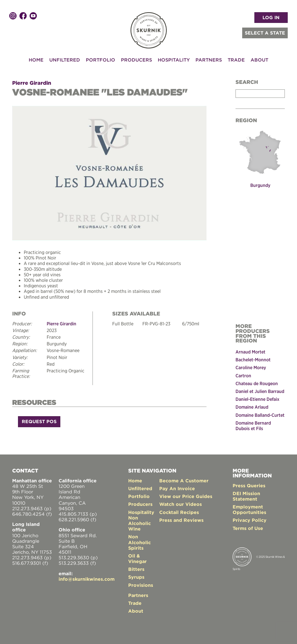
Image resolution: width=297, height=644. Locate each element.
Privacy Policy (250, 520)
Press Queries (249, 485)
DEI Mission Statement (246, 496)
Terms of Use (248, 528)
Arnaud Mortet (250, 352)
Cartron (243, 376)
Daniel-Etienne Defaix (257, 399)
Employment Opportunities (249, 509)
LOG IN (271, 17)
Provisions (141, 585)
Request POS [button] (39, 421)
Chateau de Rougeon (257, 383)
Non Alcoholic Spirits (140, 542)
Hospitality (174, 60)
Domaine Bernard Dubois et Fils (253, 426)
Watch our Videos (181, 504)
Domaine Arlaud (252, 407)
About (259, 60)
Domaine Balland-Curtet (260, 415)
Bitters (136, 569)
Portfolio (100, 60)
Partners (209, 60)
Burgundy (260, 185)
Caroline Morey (251, 367)
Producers (136, 60)
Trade (236, 60)
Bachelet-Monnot (253, 360)
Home (36, 60)
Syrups (136, 577)
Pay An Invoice (177, 488)
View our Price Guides (186, 496)
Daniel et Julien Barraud (260, 391)
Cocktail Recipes (179, 512)
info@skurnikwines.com (87, 579)
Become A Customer (184, 481)
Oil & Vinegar (137, 559)
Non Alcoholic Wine (140, 523)
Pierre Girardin (32, 83)
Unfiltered (65, 60)
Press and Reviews (181, 520)
